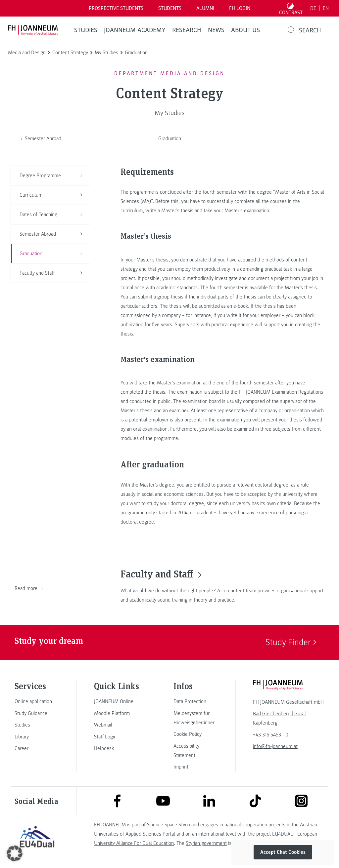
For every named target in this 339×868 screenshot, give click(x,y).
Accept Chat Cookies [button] (283, 852)
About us (245, 30)
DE (313, 8)
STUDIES (86, 30)
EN (326, 8)
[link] (37, 701)
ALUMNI (205, 8)
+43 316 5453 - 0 (271, 735)
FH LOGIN (240, 8)
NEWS (216, 30)
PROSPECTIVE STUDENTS (116, 8)
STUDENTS (170, 8)
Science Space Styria (169, 825)
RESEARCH (187, 30)
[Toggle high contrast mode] (291, 8)
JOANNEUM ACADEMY (135, 30)
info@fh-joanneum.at (275, 746)
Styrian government (206, 843)
